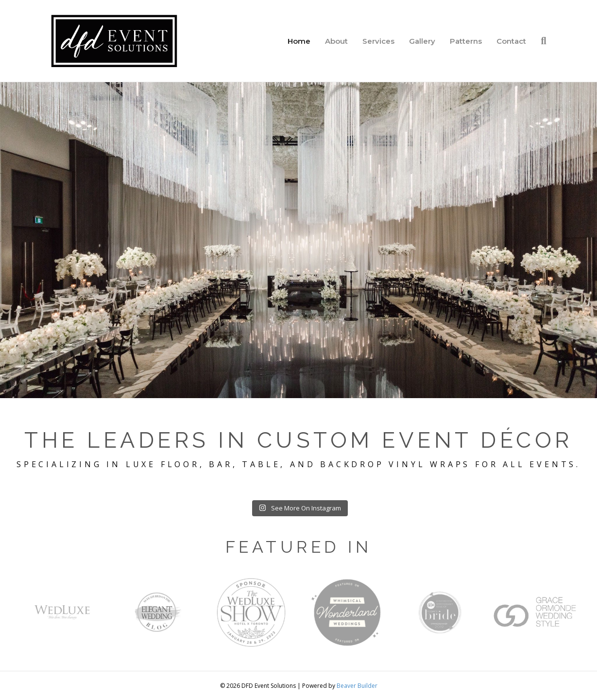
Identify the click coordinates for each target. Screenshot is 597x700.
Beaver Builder (357, 686)
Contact (511, 41)
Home (299, 41)
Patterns (466, 41)
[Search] (540, 41)
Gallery (422, 41)
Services (378, 41)
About (336, 41)
